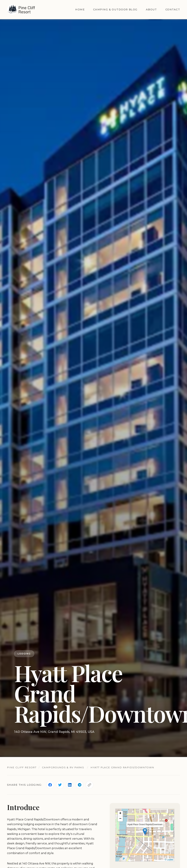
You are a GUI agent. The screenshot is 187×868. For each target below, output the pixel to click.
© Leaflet (169, 860)
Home (80, 10)
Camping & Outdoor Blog (115, 10)
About (151, 10)
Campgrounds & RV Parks (63, 767)
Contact (173, 10)
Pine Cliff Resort (22, 767)
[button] (145, 831)
